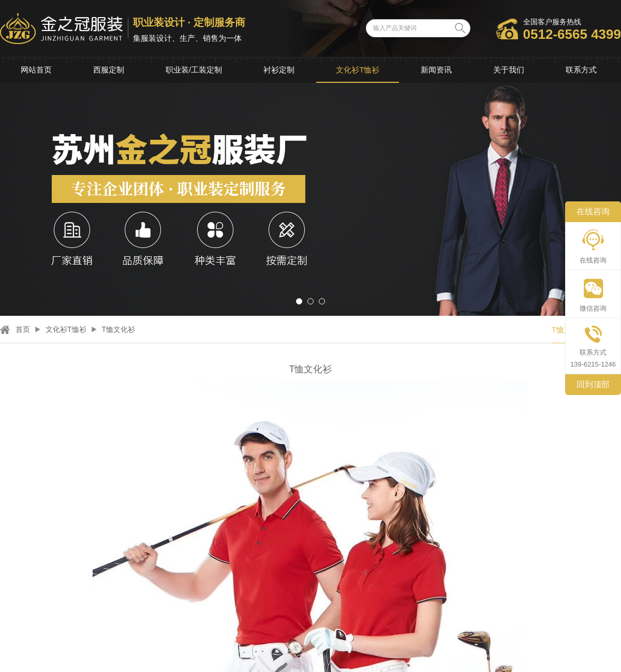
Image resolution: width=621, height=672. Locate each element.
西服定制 (109, 70)
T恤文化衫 (119, 329)
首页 (23, 329)
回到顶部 (593, 384)
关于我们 (509, 70)
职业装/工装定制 (194, 70)
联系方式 (581, 70)
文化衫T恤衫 (358, 70)
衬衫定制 (279, 70)
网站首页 (36, 70)
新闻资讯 (436, 70)
